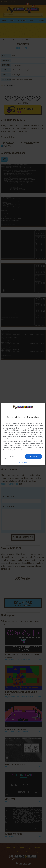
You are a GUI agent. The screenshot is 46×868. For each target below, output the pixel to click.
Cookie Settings (8, 450)
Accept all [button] (34, 456)
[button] (23, 462)
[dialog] (23, 434)
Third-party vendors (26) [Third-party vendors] (31, 434)
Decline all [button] (13, 456)
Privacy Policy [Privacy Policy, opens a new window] (19, 450)
